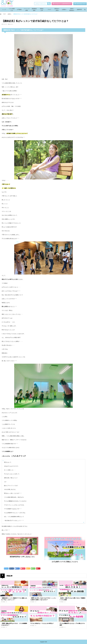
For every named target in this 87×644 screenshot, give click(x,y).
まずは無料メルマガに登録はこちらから (65, 562)
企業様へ (64, 10)
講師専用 (79, 10)
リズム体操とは (12, 10)
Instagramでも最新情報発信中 (62, 4)
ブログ (49, 10)
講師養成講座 (34, 10)
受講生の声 (42, 10)
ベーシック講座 (27, 10)
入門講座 (19, 10)
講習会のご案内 (57, 10)
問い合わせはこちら (80, 4)
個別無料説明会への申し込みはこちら (22, 557)
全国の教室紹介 (72, 10)
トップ (4, 10)
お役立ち (11, 24)
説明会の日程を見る (40, 4)
